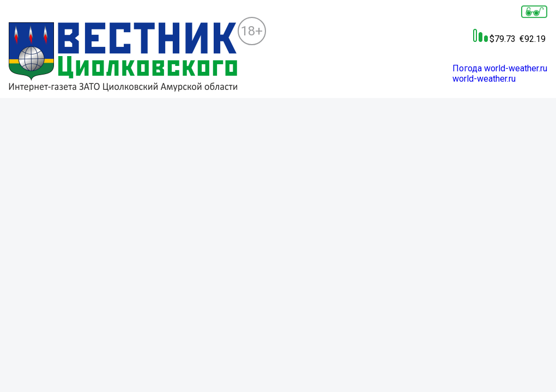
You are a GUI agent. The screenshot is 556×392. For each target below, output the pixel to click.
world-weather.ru (484, 79)
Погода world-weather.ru (500, 68)
